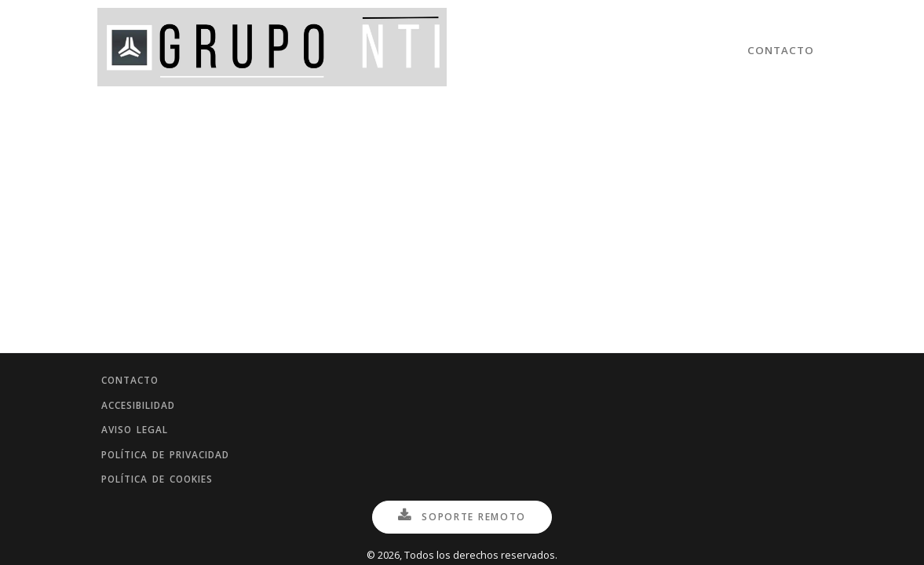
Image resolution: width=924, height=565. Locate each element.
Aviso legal (142, 412)
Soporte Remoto (462, 516)
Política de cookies (168, 476)
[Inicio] (272, 50)
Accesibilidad (148, 381)
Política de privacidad (177, 444)
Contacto (782, 50)
